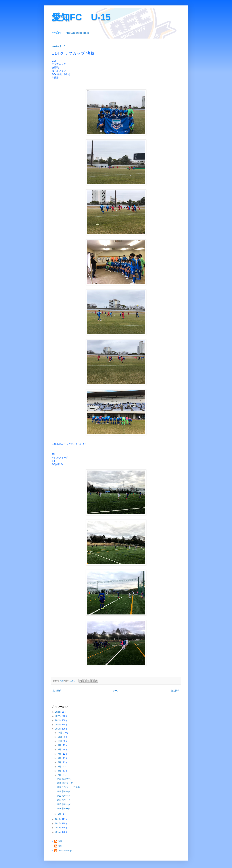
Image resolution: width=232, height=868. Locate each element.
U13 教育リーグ (65, 779)
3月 (60, 771)
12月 (60, 733)
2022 (58, 716)
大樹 (60, 841)
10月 (60, 741)
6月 (60, 758)
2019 (58, 729)
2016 (58, 828)
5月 (60, 762)
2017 (58, 823)
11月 (60, 737)
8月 (60, 750)
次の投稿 (57, 691)
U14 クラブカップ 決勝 (68, 787)
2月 (60, 775)
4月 (60, 767)
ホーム (116, 691)
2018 (58, 819)
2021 (58, 720)
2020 (58, 725)
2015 (58, 832)
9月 (60, 745)
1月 (60, 814)
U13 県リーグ (64, 791)
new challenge (65, 851)
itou (60, 846)
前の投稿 (175, 691)
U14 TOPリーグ (65, 783)
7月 (60, 754)
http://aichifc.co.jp (77, 33)
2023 (58, 712)
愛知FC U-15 (81, 17)
